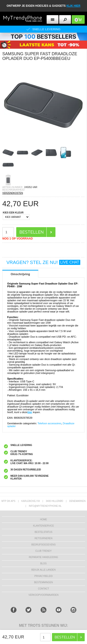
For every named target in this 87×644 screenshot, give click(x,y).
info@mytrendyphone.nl (45, 506)
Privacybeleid (43, 576)
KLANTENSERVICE (44, 526)
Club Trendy (43, 551)
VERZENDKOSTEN (13, 193)
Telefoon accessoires (50, 423)
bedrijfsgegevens (43, 545)
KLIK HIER (73, 6)
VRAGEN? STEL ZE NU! (43, 262)
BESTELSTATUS (43, 532)
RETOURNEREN (43, 538)
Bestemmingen (43, 582)
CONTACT (44, 589)
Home (44, 519)
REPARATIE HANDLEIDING (43, 557)
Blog (44, 563)
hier (30, 412)
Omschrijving (20, 274)
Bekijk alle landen (43, 570)
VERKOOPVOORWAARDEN (43, 595)
